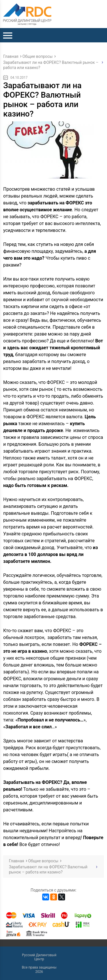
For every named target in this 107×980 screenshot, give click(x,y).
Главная (11, 56)
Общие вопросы (37, 56)
